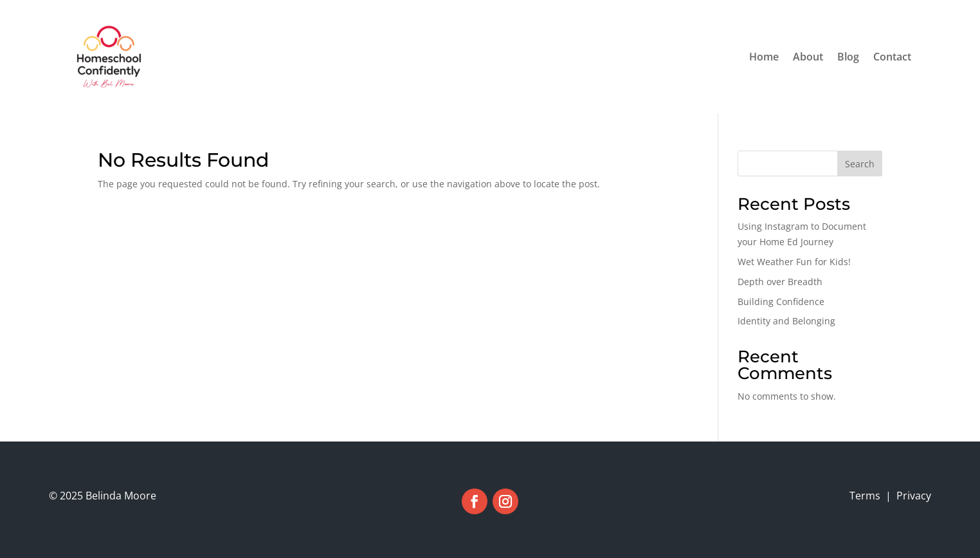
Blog (848, 57)
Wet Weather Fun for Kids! (794, 262)
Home (764, 57)
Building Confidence (781, 302)
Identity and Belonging (786, 321)
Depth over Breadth (780, 282)
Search (860, 164)
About (808, 57)
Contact (892, 57)
